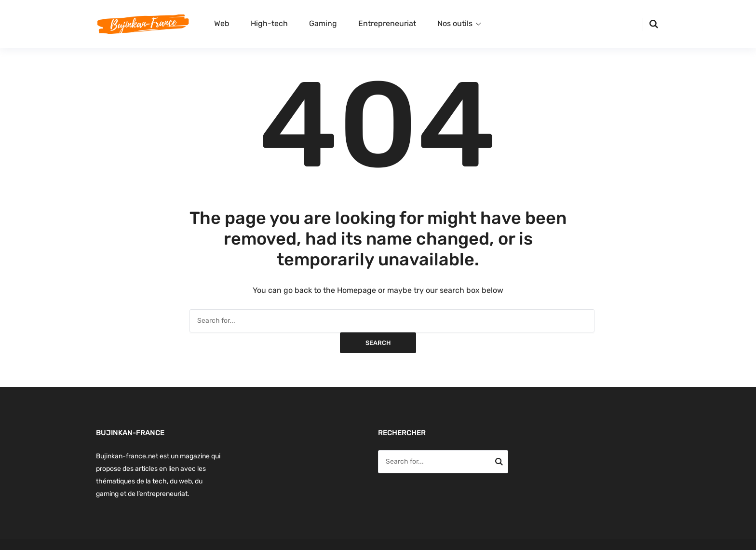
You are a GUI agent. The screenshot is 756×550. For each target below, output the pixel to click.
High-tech (269, 23)
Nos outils (455, 23)
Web (222, 23)
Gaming (323, 23)
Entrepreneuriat (387, 23)
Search (378, 343)
